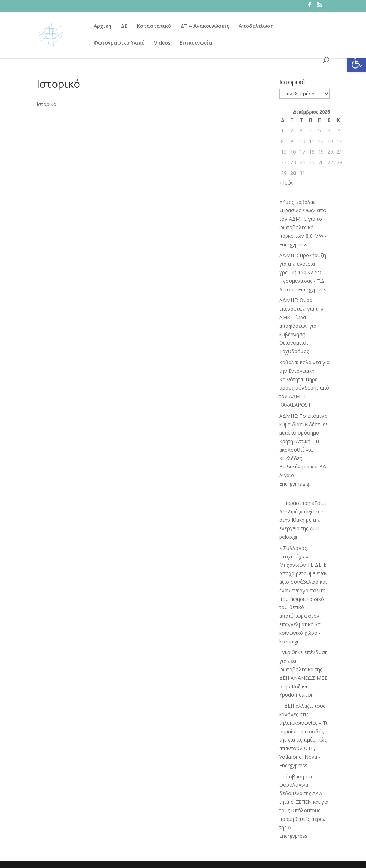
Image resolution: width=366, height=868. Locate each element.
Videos (162, 43)
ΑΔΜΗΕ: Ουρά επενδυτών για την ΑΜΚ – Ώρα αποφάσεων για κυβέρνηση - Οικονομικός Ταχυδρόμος (301, 326)
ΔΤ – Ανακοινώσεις (205, 26)
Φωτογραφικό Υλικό (119, 43)
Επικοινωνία (196, 43)
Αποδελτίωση (256, 26)
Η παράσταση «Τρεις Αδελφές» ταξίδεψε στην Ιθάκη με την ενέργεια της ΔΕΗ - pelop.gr (303, 520)
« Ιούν (286, 183)
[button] (357, 63)
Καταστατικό (154, 26)
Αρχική (103, 26)
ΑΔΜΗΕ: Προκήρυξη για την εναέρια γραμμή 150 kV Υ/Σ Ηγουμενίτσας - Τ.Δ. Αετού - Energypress (303, 272)
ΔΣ (124, 26)
